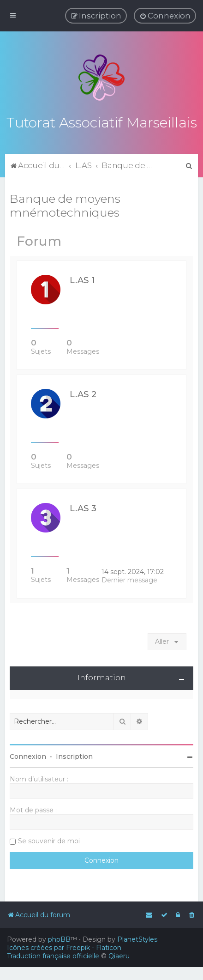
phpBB (59, 939)
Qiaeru (119, 956)
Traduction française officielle (53, 956)
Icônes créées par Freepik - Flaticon (64, 948)
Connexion (28, 755)
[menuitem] (165, 16)
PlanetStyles (137, 939)
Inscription (74, 755)
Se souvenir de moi (49, 840)
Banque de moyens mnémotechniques (65, 204)
